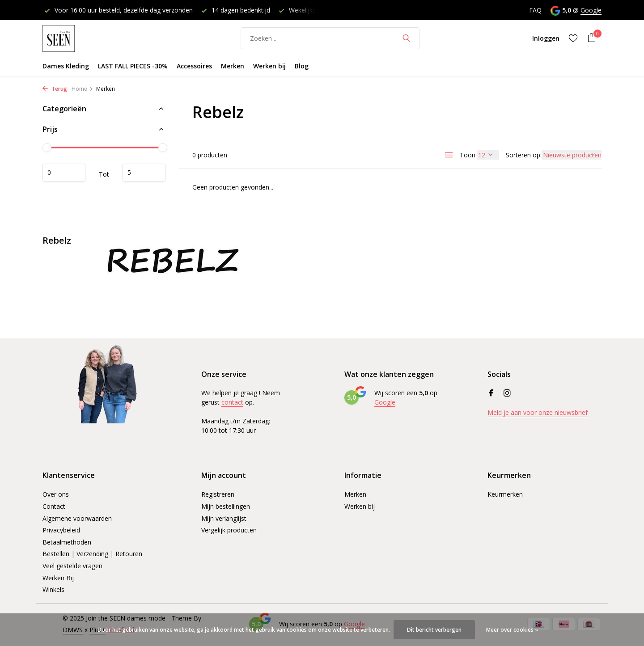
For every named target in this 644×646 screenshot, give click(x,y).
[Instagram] (507, 393)
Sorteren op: (524, 155)
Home (83, 89)
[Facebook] (491, 393)
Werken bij (269, 66)
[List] (449, 155)
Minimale (64, 173)
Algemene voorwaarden (77, 518)
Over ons (56, 494)
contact (232, 402)
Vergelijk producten (229, 530)
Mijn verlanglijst (224, 518)
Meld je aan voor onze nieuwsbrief (538, 412)
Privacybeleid (61, 530)
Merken (233, 66)
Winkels (53, 589)
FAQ (535, 10)
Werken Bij (58, 578)
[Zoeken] (330, 38)
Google (591, 10)
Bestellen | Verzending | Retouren (92, 554)
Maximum (144, 173)
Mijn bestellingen (226, 506)
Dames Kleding (66, 66)
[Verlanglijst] (573, 38)
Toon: (468, 155)
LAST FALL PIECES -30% (133, 66)
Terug (55, 89)
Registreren (218, 494)
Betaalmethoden (67, 542)
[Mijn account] (546, 38)
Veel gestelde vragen (72, 566)
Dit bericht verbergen (434, 630)
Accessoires (194, 66)
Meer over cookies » (512, 630)
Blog (302, 66)
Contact (54, 506)
